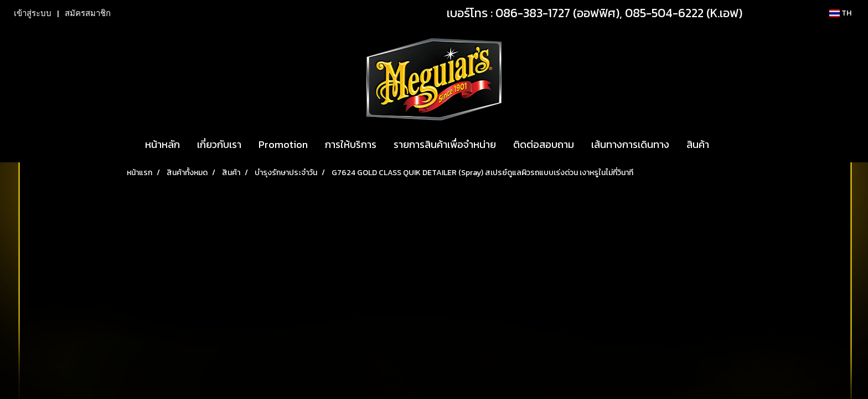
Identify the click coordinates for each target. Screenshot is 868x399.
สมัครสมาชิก (88, 13)
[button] (727, 145)
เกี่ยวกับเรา (219, 144)
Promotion (283, 144)
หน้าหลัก (162, 144)
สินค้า (698, 144)
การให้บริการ (351, 144)
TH (840, 13)
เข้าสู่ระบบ (33, 13)
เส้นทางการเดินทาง (630, 144)
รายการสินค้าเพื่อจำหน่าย (445, 144)
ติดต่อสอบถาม (544, 144)
